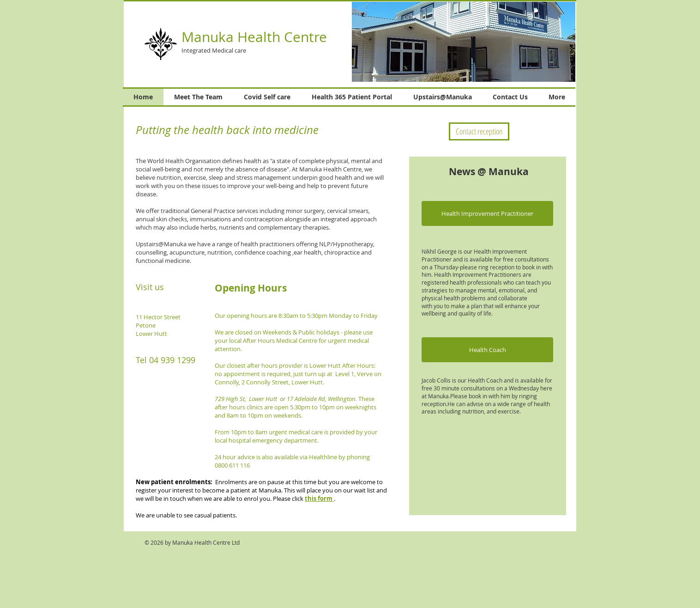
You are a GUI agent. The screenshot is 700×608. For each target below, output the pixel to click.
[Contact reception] (479, 131)
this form (319, 499)
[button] (487, 213)
